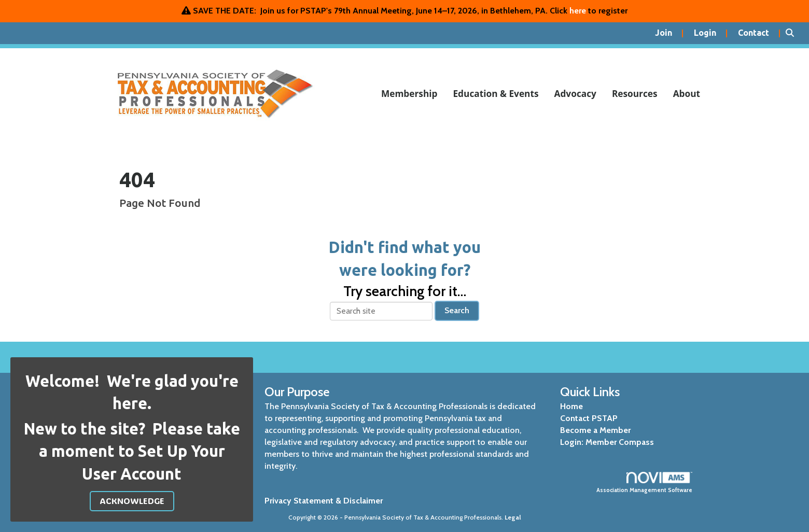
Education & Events (496, 94)
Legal (513, 517)
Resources (635, 94)
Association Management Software (644, 483)
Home (571, 406)
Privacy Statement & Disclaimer (324, 501)
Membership (409, 94)
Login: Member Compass (607, 442)
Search (457, 310)
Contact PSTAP (589, 418)
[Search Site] (793, 33)
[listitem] (669, 33)
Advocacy (575, 94)
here (578, 11)
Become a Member (595, 430)
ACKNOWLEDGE (132, 501)
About (687, 94)
